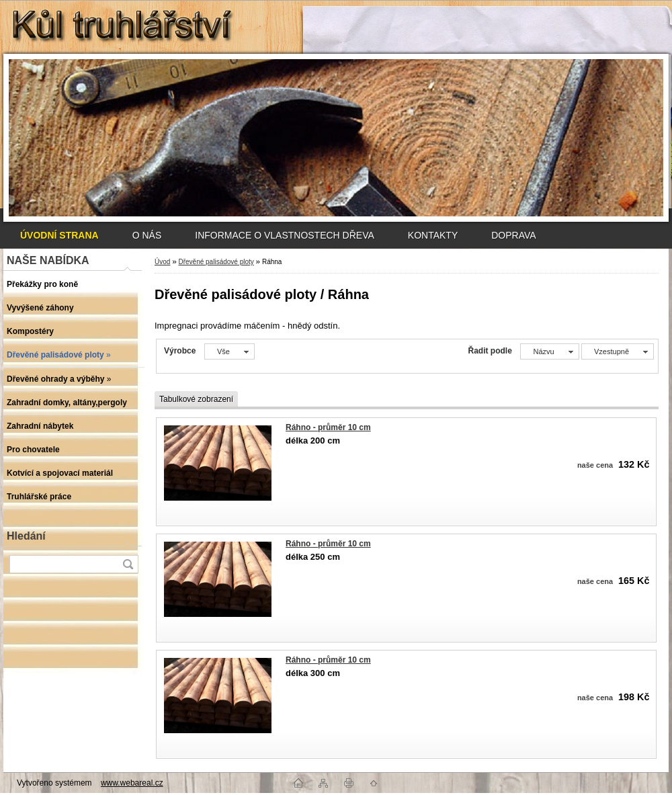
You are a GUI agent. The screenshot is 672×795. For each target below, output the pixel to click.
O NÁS (147, 235)
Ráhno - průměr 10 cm (328, 427)
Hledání (26, 536)
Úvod (162, 262)
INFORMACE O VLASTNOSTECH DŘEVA (285, 235)
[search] (128, 564)
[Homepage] (59, 235)
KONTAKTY (433, 235)
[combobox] (549, 351)
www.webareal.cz (132, 783)
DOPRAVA (513, 235)
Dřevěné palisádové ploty (216, 262)
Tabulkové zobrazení (196, 399)
